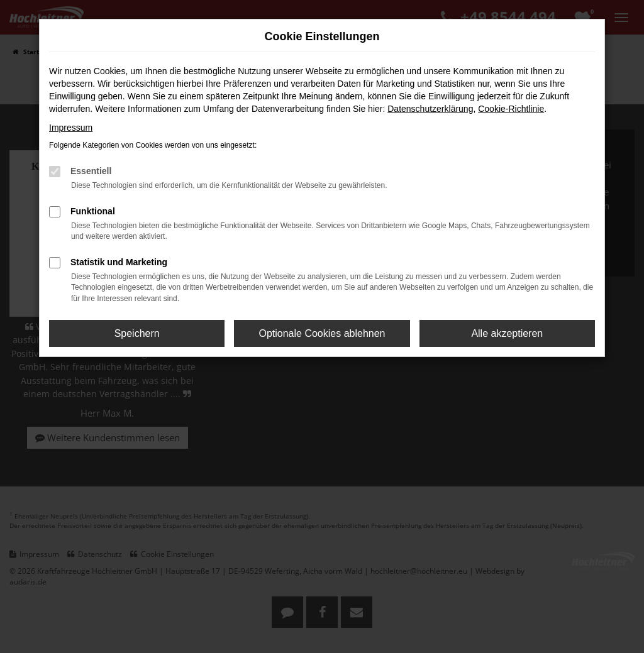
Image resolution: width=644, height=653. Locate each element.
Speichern (137, 333)
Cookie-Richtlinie (511, 109)
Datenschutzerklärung (430, 109)
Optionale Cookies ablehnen (322, 333)
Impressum (71, 128)
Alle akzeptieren (507, 333)
